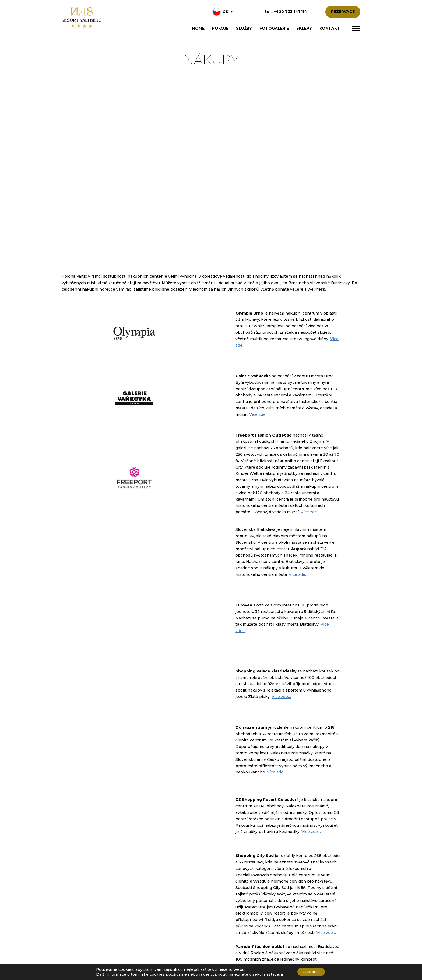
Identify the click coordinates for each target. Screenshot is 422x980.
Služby (244, 28)
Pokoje (220, 28)
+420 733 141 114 (290, 12)
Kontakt (330, 28)
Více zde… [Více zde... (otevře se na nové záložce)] (259, 414)
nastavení (270, 974)
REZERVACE (343, 12)
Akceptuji (311, 972)
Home (198, 28)
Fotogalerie (274, 28)
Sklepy (304, 28)
